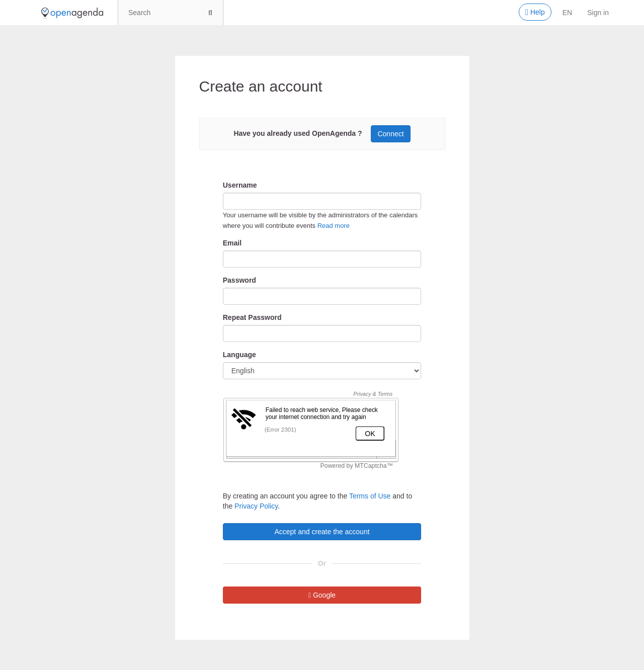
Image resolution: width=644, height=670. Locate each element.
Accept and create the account (322, 532)
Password (239, 280)
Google (322, 595)
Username (240, 185)
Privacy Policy (256, 506)
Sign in (598, 13)
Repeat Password (252, 317)
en (567, 13)
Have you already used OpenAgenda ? (298, 133)
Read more (334, 226)
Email (232, 243)
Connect (390, 134)
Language (239, 355)
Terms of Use (370, 496)
